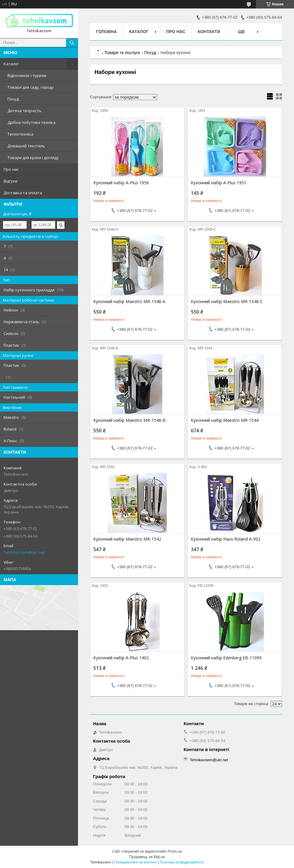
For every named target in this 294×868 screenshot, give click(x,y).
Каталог (11, 64)
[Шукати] (72, 43)
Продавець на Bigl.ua (147, 857)
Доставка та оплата (23, 193)
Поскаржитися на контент (135, 862)
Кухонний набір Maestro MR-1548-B (129, 420)
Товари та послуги (122, 53)
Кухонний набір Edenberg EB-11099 (226, 658)
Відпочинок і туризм (27, 75)
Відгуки (10, 181)
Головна (106, 32)
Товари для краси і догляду (33, 158)
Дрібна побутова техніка (31, 122)
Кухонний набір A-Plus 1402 (121, 658)
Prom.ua (175, 851)
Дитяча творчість (24, 111)
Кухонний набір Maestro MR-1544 (225, 420)
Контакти (209, 32)
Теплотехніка (20, 134)
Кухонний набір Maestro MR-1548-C (227, 302)
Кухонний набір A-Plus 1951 (219, 183)
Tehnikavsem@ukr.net (24, 552)
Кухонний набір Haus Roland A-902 (226, 539)
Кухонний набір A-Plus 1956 (121, 183)
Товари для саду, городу (31, 87)
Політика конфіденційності (182, 862)
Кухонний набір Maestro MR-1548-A (129, 302)
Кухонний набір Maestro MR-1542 (127, 539)
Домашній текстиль (26, 146)
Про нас (11, 169)
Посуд (13, 99)
